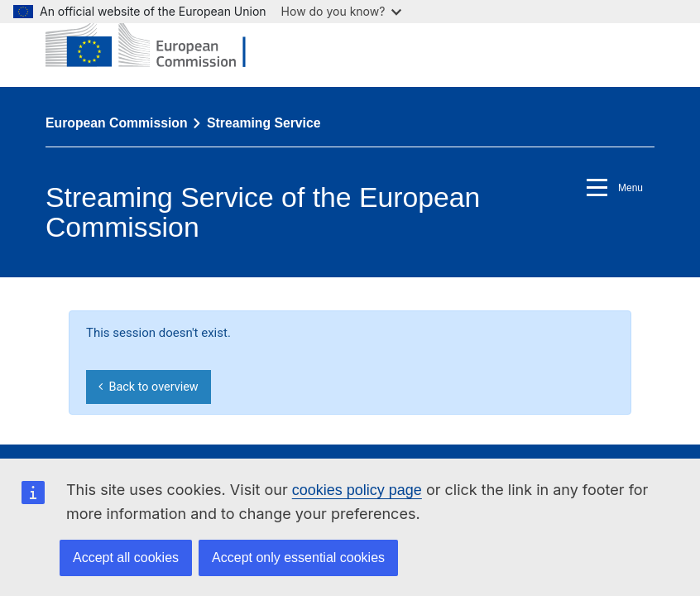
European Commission (117, 123)
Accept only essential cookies (298, 558)
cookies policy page (357, 490)
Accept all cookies (126, 558)
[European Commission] (158, 43)
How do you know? (342, 11)
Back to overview (148, 387)
